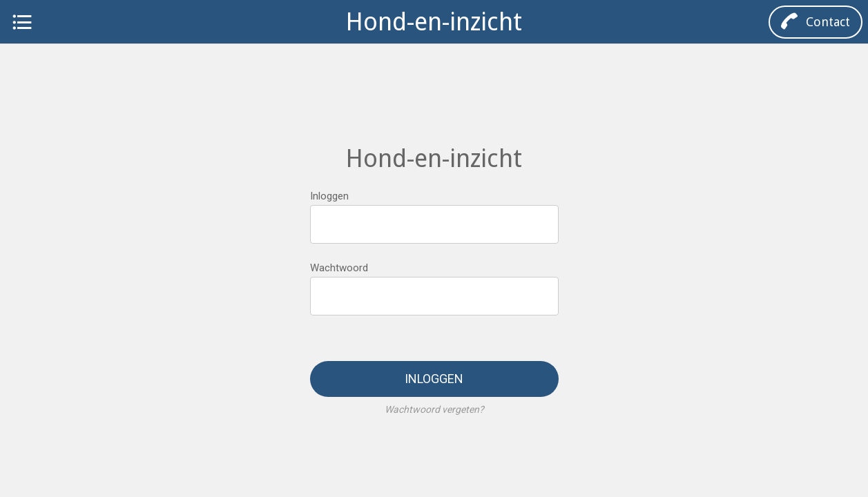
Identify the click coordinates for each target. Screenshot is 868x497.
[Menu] (22, 22)
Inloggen (329, 196)
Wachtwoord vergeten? (434, 409)
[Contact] (816, 22)
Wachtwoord (339, 268)
